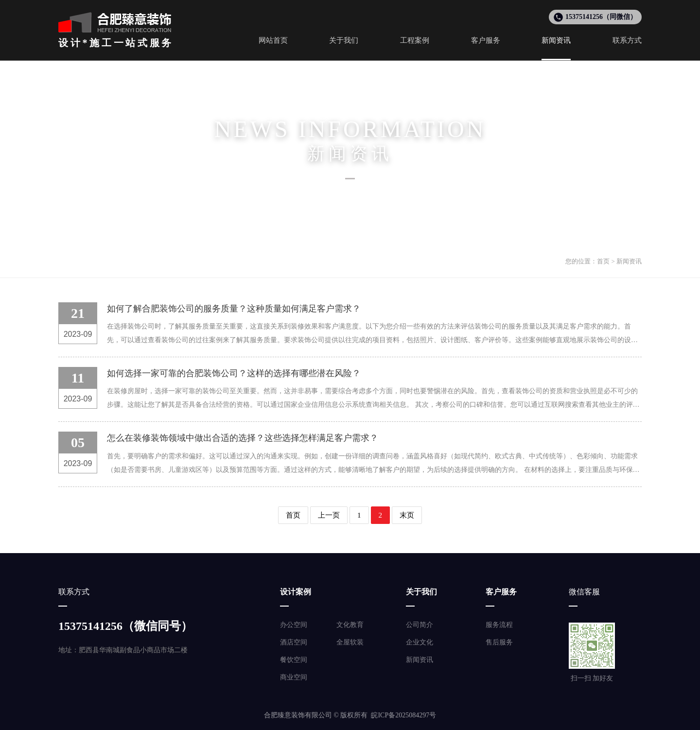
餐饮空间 (294, 660)
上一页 (329, 515)
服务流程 (499, 625)
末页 (407, 515)
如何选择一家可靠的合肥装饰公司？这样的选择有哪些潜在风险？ (234, 373)
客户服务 (501, 592)
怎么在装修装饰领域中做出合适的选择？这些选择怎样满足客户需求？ (243, 438)
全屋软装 (350, 642)
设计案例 (296, 592)
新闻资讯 (629, 261)
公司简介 (420, 625)
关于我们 (421, 592)
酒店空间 (294, 642)
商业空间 (294, 677)
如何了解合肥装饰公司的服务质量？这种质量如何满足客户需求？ (234, 309)
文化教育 (350, 625)
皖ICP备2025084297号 (403, 715)
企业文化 (420, 642)
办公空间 (294, 625)
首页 (603, 261)
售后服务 (499, 642)
